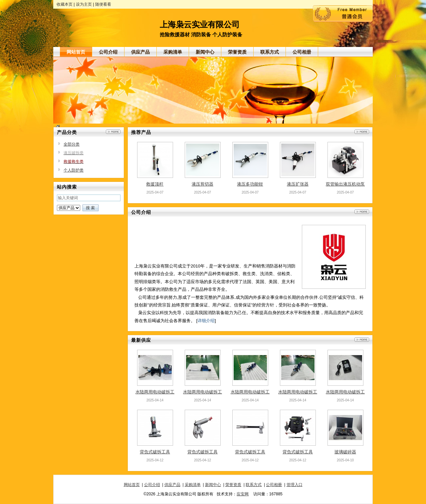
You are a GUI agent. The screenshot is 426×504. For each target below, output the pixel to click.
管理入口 (295, 485)
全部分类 (72, 144)
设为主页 (84, 4)
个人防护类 (74, 170)
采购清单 (193, 485)
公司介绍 (152, 485)
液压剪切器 (203, 184)
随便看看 (103, 4)
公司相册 (274, 485)
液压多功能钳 (250, 184)
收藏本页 (65, 4)
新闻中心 (213, 485)
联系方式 (254, 485)
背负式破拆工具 (155, 452)
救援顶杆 (155, 184)
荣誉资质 (233, 485)
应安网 (243, 494)
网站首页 (132, 485)
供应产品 (172, 485)
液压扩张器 (298, 184)
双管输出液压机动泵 (345, 184)
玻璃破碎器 (345, 452)
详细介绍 (206, 321)
